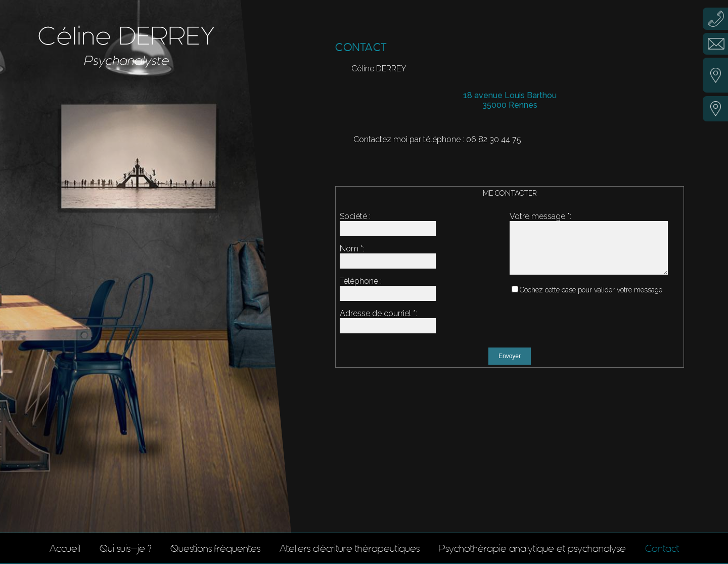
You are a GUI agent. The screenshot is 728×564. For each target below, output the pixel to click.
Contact (662, 548)
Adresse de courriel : (378, 313)
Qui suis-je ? (125, 548)
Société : (355, 216)
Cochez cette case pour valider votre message (591, 299)
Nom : (352, 249)
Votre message (537, 216)
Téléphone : (361, 281)
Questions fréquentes (215, 548)
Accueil (65, 548)
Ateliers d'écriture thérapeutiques (350, 548)
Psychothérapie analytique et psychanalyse (532, 548)
